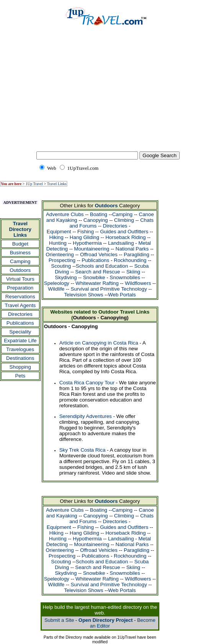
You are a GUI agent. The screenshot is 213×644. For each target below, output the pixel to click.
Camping (20, 261)
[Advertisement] (106, 94)
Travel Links (57, 184)
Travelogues (20, 349)
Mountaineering (92, 249)
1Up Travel (34, 184)
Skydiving (66, 277)
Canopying (96, 220)
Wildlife (56, 289)
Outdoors (20, 270)
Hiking (57, 237)
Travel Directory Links (20, 229)
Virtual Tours (20, 279)
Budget (20, 244)
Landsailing (121, 243)
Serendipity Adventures (86, 416)
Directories (20, 314)
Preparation (20, 288)
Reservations (20, 297)
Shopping (20, 367)
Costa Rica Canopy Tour (87, 383)
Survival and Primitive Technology (109, 289)
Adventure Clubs (65, 214)
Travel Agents (20, 305)
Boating (99, 214)
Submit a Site (59, 620)
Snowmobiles (125, 277)
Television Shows (84, 295)
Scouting (61, 266)
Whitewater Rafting (97, 283)
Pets (20, 376)
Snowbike (94, 277)
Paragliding (137, 255)
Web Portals (122, 295)
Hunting (58, 243)
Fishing (86, 232)
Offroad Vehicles (99, 255)
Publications (20, 323)
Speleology (57, 283)
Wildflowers (138, 283)
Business (20, 253)
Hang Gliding (84, 237)
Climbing (124, 220)
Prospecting (62, 260)
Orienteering (60, 255)
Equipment (59, 232)
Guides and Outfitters (124, 232)
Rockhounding (130, 260)
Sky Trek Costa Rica (83, 450)
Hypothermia (87, 243)
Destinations (20, 358)
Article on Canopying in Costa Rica (99, 343)
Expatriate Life (20, 341)
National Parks (132, 249)
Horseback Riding (125, 237)
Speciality (20, 332)
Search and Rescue (97, 272)
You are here (11, 184)
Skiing (133, 272)
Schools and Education (102, 266)
